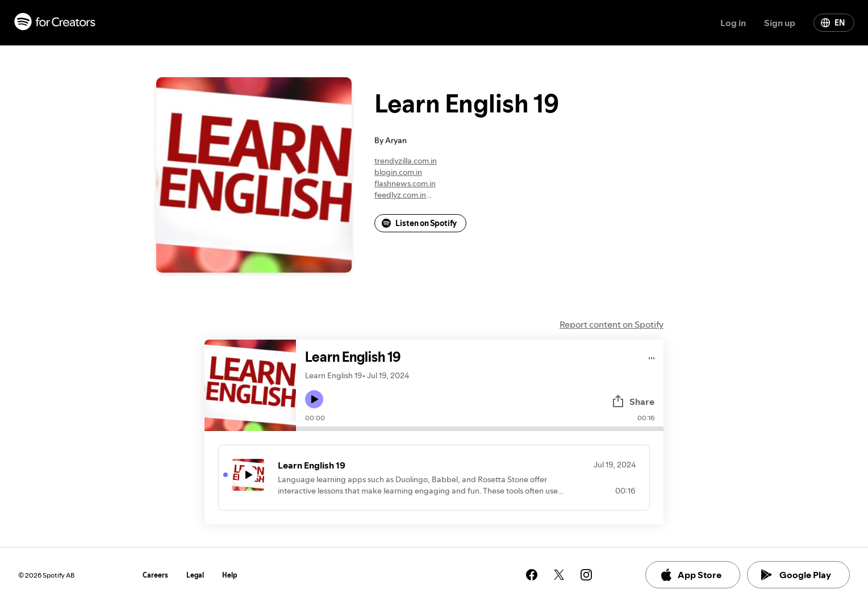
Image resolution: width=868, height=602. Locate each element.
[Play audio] (652, 356)
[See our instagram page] (586, 575)
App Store (690, 575)
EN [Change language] (833, 23)
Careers (155, 575)
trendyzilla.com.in (406, 161)
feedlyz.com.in (400, 195)
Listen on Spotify (419, 223)
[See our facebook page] (532, 575)
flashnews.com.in (405, 183)
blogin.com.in (398, 172)
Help (230, 575)
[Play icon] (314, 399)
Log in (733, 23)
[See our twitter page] (559, 575)
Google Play (796, 575)
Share (633, 402)
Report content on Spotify (612, 324)
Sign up (780, 23)
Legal (195, 575)
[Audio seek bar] (480, 429)
